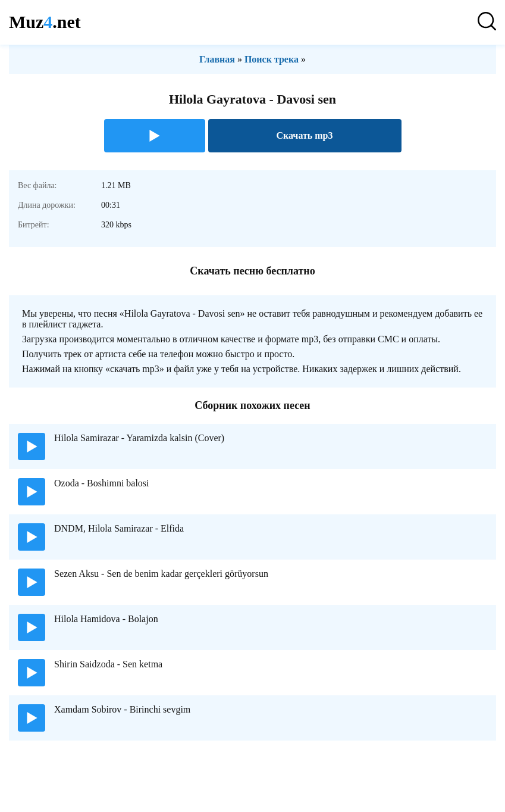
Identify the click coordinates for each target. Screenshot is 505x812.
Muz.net (45, 22)
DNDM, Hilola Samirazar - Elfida (119, 528)
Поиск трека (272, 59)
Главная (217, 59)
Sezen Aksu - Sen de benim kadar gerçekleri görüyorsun (161, 574)
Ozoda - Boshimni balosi (102, 483)
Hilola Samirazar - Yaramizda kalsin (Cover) (139, 438)
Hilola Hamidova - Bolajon (106, 619)
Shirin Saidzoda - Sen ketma (108, 664)
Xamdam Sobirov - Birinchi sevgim (122, 709)
